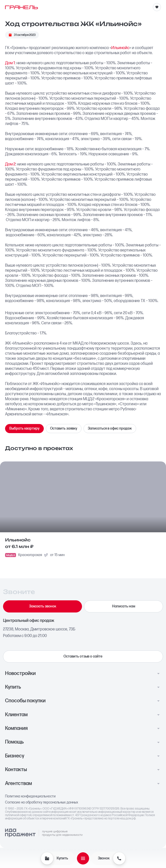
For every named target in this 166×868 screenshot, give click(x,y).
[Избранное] (157, 7)
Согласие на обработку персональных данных (42, 802)
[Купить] (47, 858)
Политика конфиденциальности (30, 796)
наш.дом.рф (128, 819)
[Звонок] (119, 858)
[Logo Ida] (44, 833)
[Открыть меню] (83, 858)
